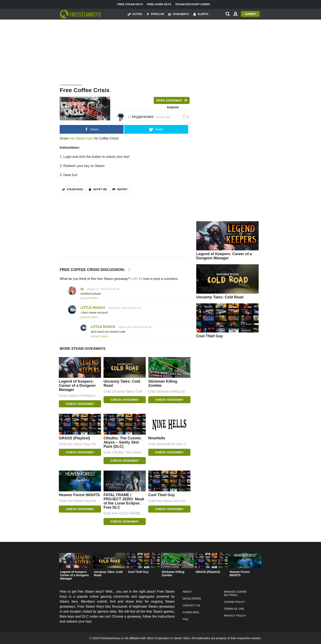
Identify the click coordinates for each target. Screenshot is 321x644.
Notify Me (98, 189)
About (187, 592)
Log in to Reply (89, 298)
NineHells (157, 438)
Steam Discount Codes (193, 4)
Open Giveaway (169, 100)
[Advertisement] (160, 50)
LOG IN (136, 279)
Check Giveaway (80, 404)
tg (82, 289)
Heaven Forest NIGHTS (79, 495)
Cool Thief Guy (162, 495)
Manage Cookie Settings (235, 593)
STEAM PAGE (72, 189)
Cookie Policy (235, 602)
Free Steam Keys (130, 4)
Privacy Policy (235, 616)
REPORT (120, 189)
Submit (250, 14)
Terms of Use (234, 609)
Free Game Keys (159, 4)
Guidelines (191, 612)
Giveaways (178, 14)
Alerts (201, 14)
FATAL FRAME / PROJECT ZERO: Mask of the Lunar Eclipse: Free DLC (124, 501)
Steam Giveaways (71, 85)
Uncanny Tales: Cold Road (220, 297)
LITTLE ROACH (93, 308)
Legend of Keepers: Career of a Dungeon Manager (77, 386)
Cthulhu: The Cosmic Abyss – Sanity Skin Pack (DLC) (122, 442)
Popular (155, 14)
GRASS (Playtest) (74, 438)
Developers (192, 599)
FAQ (185, 619)
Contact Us (191, 605)
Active (135, 14)
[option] (76, 568)
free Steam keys (81, 138)
